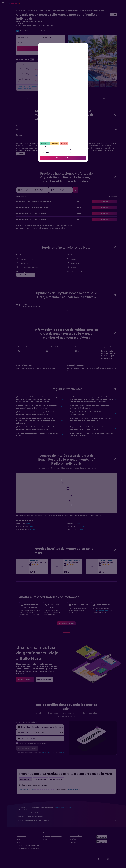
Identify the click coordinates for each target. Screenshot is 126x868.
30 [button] (60, 75)
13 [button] (46, 65)
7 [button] (50, 61)
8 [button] (55, 61)
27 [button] (46, 75)
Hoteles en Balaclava (73, 789)
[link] (66, 623)
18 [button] (36, 70)
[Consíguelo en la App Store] (102, 842)
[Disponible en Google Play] (102, 837)
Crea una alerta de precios (101, 611)
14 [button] (50, 65)
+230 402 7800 (22, 28)
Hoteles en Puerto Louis (27, 789)
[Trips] (3, 23)
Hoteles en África (32, 10)
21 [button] (50, 70)
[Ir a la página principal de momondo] (13, 3)
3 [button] (31, 61)
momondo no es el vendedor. (67, 813)
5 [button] (41, 61)
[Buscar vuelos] (3, 9)
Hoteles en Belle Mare (58, 10)
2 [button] (60, 56)
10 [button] (31, 65)
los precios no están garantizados (63, 807)
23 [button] (60, 70)
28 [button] (50, 75)
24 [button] (31, 75)
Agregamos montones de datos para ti (67, 817)
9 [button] (60, 61)
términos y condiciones (48, 752)
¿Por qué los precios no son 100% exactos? (67, 820)
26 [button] (41, 75)
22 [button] (55, 70)
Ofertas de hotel (21, 10)
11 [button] (36, 65)
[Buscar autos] (3, 17)
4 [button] (36, 61)
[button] (3, 3)
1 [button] (55, 56)
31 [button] (31, 80)
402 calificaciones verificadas (36, 31)
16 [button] (60, 65)
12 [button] (41, 65)
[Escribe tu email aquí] (42, 738)
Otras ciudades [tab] (25, 779)
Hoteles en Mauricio (44, 10)
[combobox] (42, 727)
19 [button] (41, 70)
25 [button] (36, 75)
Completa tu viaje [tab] (56, 779)
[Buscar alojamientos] (3, 13)
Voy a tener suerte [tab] (40, 779)
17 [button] (31, 70)
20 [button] (46, 70)
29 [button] (55, 75)
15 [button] (55, 65)
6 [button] (46, 61)
